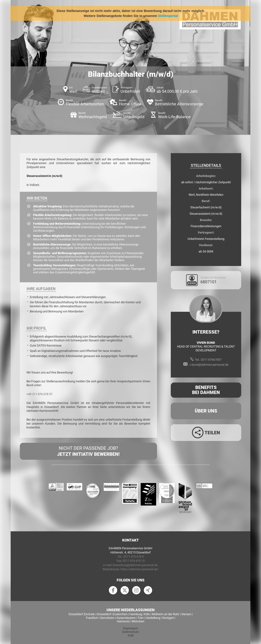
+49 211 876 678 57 (39, 394)
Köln (147, 614)
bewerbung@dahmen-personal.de (135, 565)
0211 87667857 (211, 360)
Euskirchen (120, 614)
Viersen (186, 614)
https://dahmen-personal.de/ (140, 569)
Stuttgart (168, 618)
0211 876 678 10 (134, 561)
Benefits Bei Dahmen (206, 390)
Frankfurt (92, 618)
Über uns (206, 411)
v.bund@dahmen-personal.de (209, 365)
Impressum (131, 628)
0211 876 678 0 (134, 557)
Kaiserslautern (126, 618)
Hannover (123, 621)
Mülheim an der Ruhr (166, 614)
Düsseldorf (104, 614)
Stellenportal (168, 16)
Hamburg (136, 614)
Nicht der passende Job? (88, 451)
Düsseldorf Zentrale (82, 614)
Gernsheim (107, 618)
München (138, 621)
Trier (141, 618)
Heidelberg (153, 618)
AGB (131, 635)
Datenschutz (131, 632)
